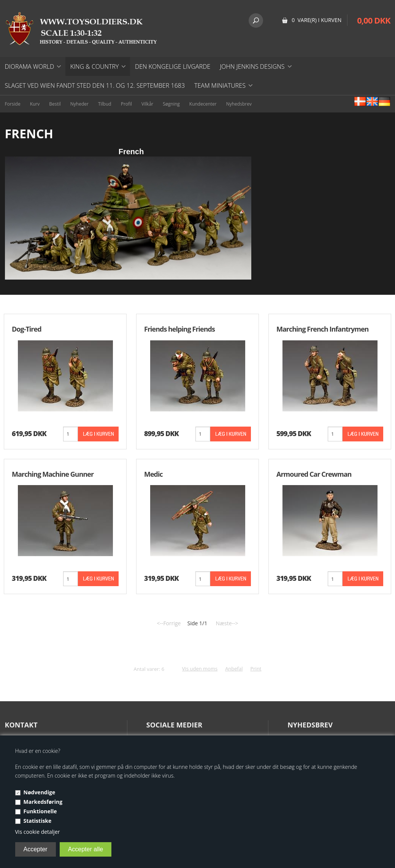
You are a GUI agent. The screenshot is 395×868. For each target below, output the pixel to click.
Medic (153, 474)
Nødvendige (40, 792)
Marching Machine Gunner (53, 474)
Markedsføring (43, 802)
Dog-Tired (27, 329)
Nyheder (79, 104)
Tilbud (105, 104)
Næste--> (227, 623)
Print (256, 669)
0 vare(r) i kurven (316, 20)
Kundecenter (203, 104)
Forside (13, 104)
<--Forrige (169, 623)
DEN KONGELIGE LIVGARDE (173, 66)
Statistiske (38, 821)
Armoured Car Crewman (314, 474)
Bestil (55, 104)
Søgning (171, 104)
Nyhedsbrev (239, 104)
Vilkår (147, 104)
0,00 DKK (374, 20)
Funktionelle (40, 811)
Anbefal (234, 669)
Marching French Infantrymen (322, 329)
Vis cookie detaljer (38, 832)
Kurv (35, 104)
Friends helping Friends (179, 329)
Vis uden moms (200, 669)
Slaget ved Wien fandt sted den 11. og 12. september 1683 (95, 85)
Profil (126, 104)
